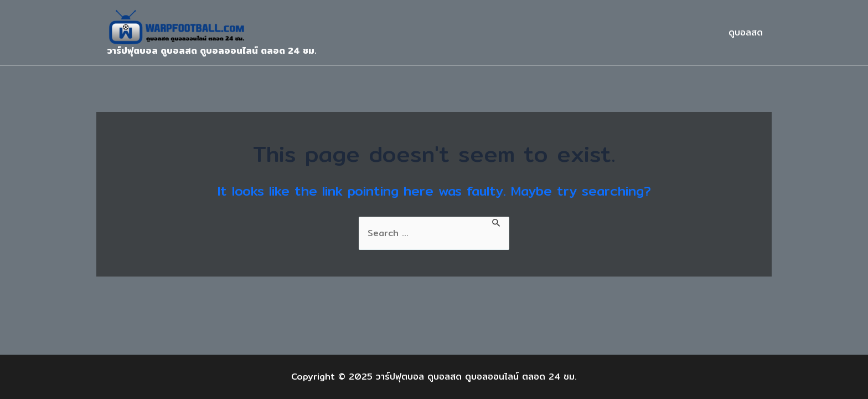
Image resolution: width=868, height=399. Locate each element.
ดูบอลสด (746, 32)
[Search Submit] (497, 222)
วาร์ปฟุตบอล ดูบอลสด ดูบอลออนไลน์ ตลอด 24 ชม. (212, 51)
